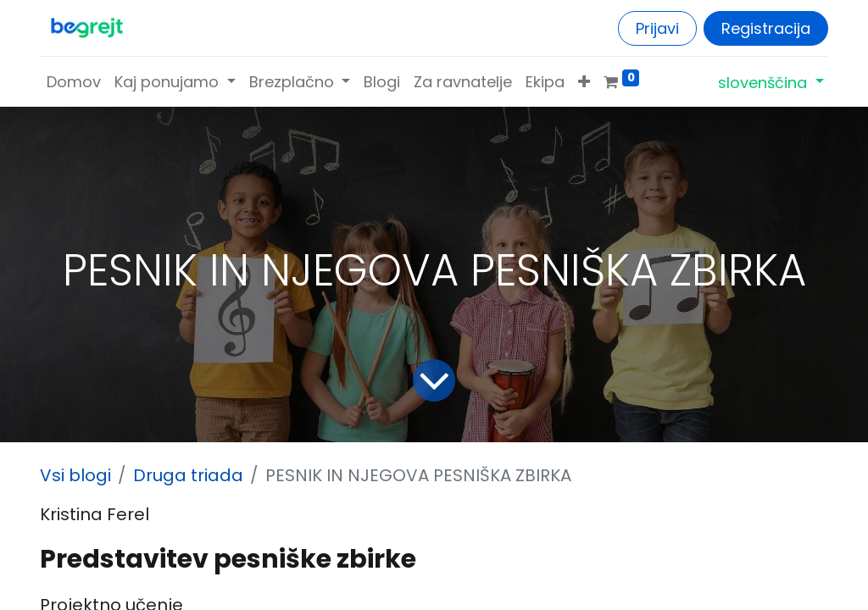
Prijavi (657, 28)
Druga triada (188, 475)
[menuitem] (74, 82)
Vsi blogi (75, 475)
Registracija (766, 28)
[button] (584, 82)
